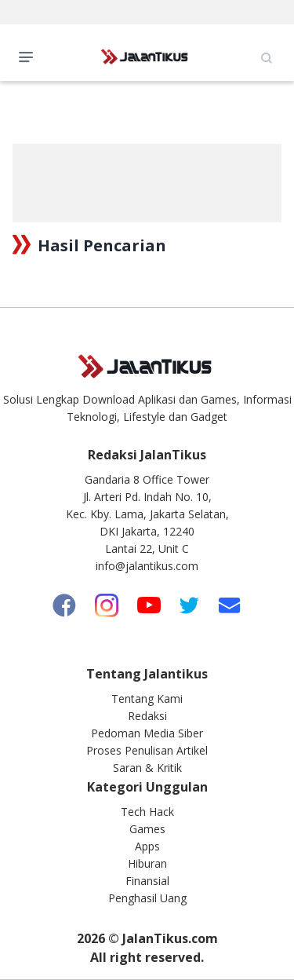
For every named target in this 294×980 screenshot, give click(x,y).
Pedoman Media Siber (147, 733)
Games (147, 829)
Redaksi (147, 716)
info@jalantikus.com (147, 566)
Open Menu (30, 56)
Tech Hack (147, 812)
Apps (147, 846)
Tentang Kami (147, 698)
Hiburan (147, 863)
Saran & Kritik (147, 768)
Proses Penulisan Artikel (147, 750)
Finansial (147, 881)
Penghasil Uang (147, 898)
